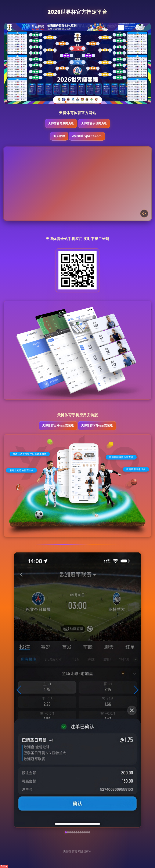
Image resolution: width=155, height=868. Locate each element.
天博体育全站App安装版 (58, 426)
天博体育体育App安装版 (97, 426)
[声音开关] (144, 214)
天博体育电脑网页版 (61, 123)
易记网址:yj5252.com (87, 136)
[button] (19, 690)
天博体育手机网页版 (94, 123)
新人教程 (59, 136)
